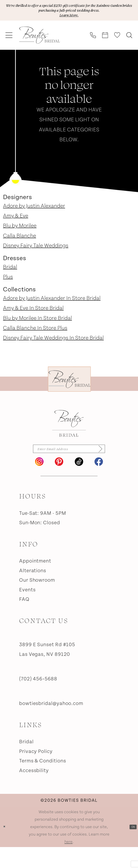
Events (27, 611)
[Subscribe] (116, 467)
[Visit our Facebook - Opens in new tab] (99, 483)
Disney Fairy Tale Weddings (36, 262)
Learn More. (69, 30)
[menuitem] (9, 51)
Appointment (35, 582)
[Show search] (129, 51)
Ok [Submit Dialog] (131, 848)
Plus (8, 293)
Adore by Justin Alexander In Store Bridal (52, 315)
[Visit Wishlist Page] (117, 51)
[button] (9, 51)
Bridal (10, 283)
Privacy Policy (36, 772)
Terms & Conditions (43, 782)
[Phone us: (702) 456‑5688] (93, 51)
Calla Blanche (20, 252)
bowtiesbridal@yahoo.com (51, 724)
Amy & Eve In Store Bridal (33, 324)
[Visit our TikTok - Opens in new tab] (79, 483)
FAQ (24, 620)
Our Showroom (37, 601)
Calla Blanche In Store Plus (35, 344)
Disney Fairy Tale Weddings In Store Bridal (53, 354)
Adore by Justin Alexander (34, 222)
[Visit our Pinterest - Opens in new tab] (59, 483)
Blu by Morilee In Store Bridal (37, 334)
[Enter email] (69, 467)
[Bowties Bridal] (69, 440)
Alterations (33, 592)
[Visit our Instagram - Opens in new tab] (39, 483)
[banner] (39, 51)
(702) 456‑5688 (38, 700)
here (68, 863)
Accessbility (34, 792)
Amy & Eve (16, 232)
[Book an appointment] (105, 51)
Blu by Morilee (20, 242)
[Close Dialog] (6, 848)
